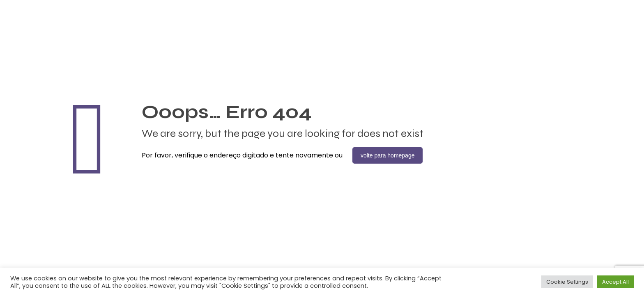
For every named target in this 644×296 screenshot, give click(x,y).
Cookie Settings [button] (567, 282)
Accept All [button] (615, 282)
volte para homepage (388, 155)
